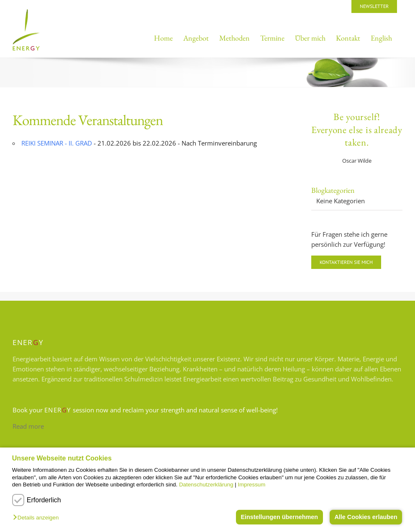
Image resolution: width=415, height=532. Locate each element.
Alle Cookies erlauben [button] (366, 517)
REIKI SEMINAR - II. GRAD (57, 143)
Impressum (251, 485)
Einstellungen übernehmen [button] (279, 517)
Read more (28, 426)
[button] (38, 518)
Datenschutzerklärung (206, 485)
